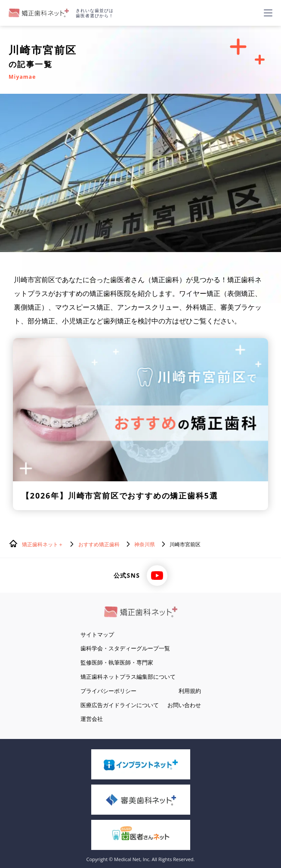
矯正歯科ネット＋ (43, 544)
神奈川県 (145, 544)
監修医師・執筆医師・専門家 (117, 662)
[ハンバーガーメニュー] (268, 13)
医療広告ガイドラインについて (120, 705)
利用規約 (190, 691)
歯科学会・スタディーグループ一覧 (125, 648)
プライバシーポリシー (108, 691)
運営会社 (92, 719)
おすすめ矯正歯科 (99, 544)
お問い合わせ (184, 705)
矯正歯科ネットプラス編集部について (128, 677)
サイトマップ (97, 634)
